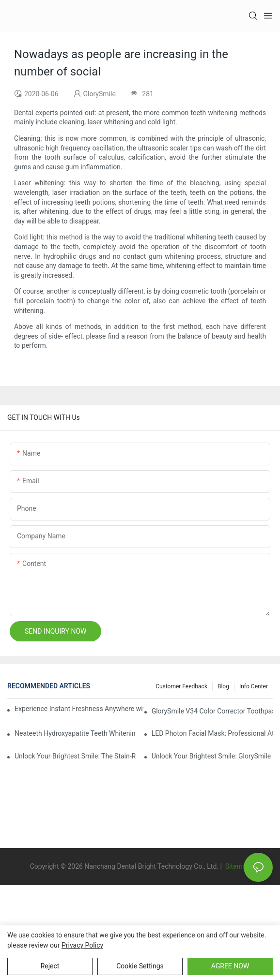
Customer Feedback (181, 686)
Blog (223, 686)
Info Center (254, 686)
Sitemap (237, 866)
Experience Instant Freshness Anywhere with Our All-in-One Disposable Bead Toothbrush (79, 709)
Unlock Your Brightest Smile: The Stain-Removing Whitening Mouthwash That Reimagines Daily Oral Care (75, 756)
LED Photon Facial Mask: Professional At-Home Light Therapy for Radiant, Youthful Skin (212, 733)
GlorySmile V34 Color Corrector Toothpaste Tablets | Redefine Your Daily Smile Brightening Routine (212, 711)
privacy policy (82, 945)
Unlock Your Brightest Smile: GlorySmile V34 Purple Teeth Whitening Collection (212, 756)
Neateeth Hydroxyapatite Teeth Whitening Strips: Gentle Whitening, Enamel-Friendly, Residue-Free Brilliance (75, 733)
